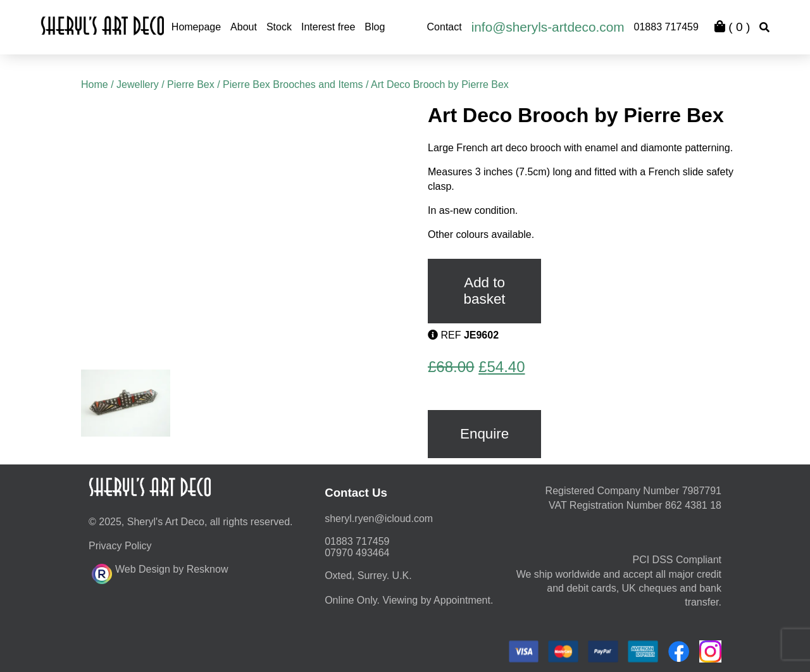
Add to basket (485, 291)
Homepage (196, 27)
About (244, 27)
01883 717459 (666, 27)
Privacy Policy (120, 546)
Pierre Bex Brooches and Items (293, 84)
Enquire (484, 434)
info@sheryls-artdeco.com (548, 27)
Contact (445, 27)
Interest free (328, 27)
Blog (375, 27)
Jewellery (138, 84)
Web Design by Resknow (160, 572)
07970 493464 (357, 553)
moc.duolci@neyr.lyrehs (379, 519)
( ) (732, 27)
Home (95, 84)
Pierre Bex (191, 84)
